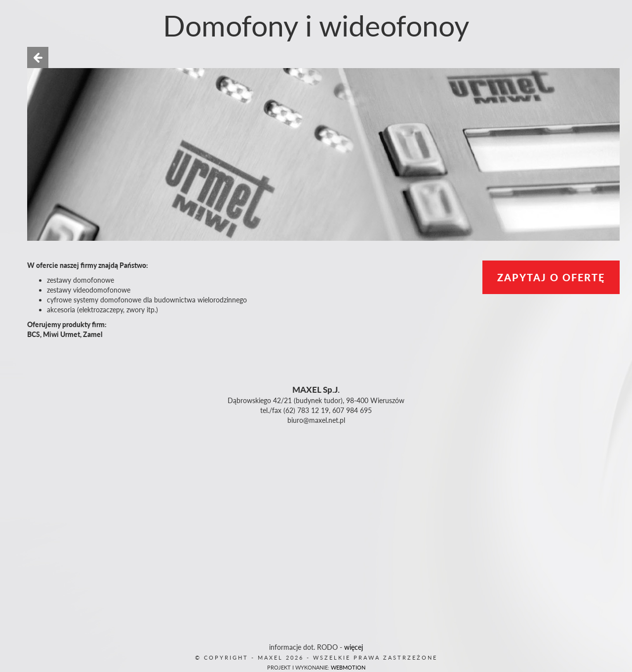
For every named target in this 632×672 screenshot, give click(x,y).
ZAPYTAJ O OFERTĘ (551, 277)
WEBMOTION (348, 667)
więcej (354, 647)
